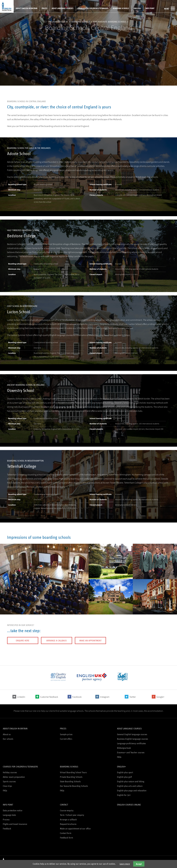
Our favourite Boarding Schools (110, 22)
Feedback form (66, 838)
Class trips (7, 786)
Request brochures (68, 824)
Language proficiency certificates (131, 743)
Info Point (150, 8)
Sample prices (66, 734)
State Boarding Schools (70, 781)
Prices (44, 8)
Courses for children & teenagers (93, 8)
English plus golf (124, 777)
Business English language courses (133, 739)
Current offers (66, 739)
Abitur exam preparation (14, 777)
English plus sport (125, 772)
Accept (139, 864)
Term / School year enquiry (72, 815)
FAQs (119, 757)
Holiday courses (10, 772)
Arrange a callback (56, 641)
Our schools (8, 739)
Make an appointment (90, 641)
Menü (169, 8)
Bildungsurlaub (124, 748)
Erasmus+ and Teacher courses (131, 752)
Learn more (125, 864)
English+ (137, 8)
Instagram (105, 697)
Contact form (66, 833)
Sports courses (9, 781)
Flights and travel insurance (15, 824)
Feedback (7, 829)
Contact (64, 805)
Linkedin (21, 697)
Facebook (77, 697)
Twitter (133, 697)
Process (6, 820)
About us (7, 734)
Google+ (160, 697)
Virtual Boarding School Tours (73, 772)
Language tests (9, 815)
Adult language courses (63, 8)
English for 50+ (124, 795)
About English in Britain (27, 8)
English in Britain (7, 6)
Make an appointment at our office (75, 829)
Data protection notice (13, 810)
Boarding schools (121, 8)
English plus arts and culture (130, 786)
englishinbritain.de (58, 22)
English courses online (129, 805)
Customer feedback (49, 697)
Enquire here (23, 641)
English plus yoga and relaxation (132, 791)
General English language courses (132, 734)
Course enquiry (67, 810)
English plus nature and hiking (131, 781)
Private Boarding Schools (71, 777)
